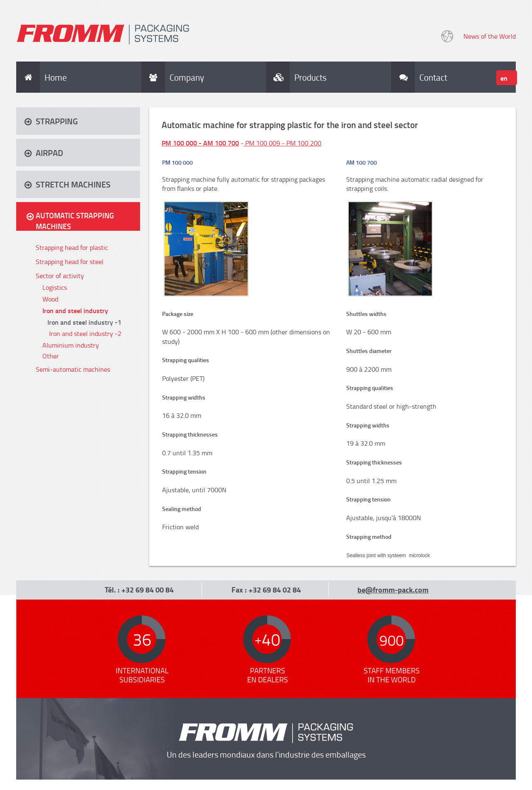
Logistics (55, 287)
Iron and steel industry (75, 310)
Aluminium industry (71, 345)
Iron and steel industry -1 (84, 322)
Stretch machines (73, 184)
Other (51, 356)
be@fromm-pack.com (393, 590)
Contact (430, 77)
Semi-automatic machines (73, 369)
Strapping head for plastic (72, 247)
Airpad (49, 153)
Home (56, 77)
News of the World (490, 36)
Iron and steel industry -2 (85, 333)
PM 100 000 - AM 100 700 (200, 143)
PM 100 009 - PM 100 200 (283, 143)
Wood (50, 299)
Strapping (57, 121)
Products (310, 77)
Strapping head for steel (70, 262)
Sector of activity (60, 276)
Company (187, 77)
